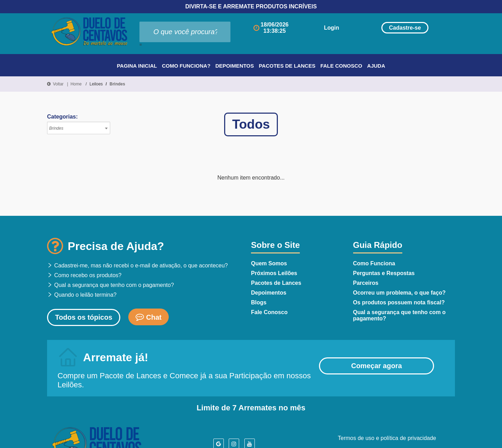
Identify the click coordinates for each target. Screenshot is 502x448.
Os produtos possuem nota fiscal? (399, 302)
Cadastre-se (400, 28)
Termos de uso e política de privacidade (387, 438)
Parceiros (366, 283)
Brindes (117, 84)
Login (319, 28)
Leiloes (96, 84)
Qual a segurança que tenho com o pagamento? (111, 285)
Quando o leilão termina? (82, 295)
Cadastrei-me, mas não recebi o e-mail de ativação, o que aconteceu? (138, 265)
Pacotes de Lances (287, 66)
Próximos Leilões (274, 273)
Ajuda (376, 66)
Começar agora (376, 366)
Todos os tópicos (84, 317)
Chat (149, 317)
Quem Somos (269, 263)
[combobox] (79, 128)
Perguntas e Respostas (384, 273)
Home (76, 84)
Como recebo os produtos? (84, 275)
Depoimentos (235, 66)
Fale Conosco (341, 66)
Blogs (259, 302)
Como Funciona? (186, 66)
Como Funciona (374, 263)
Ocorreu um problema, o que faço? (400, 293)
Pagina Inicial (137, 66)
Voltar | (59, 84)
